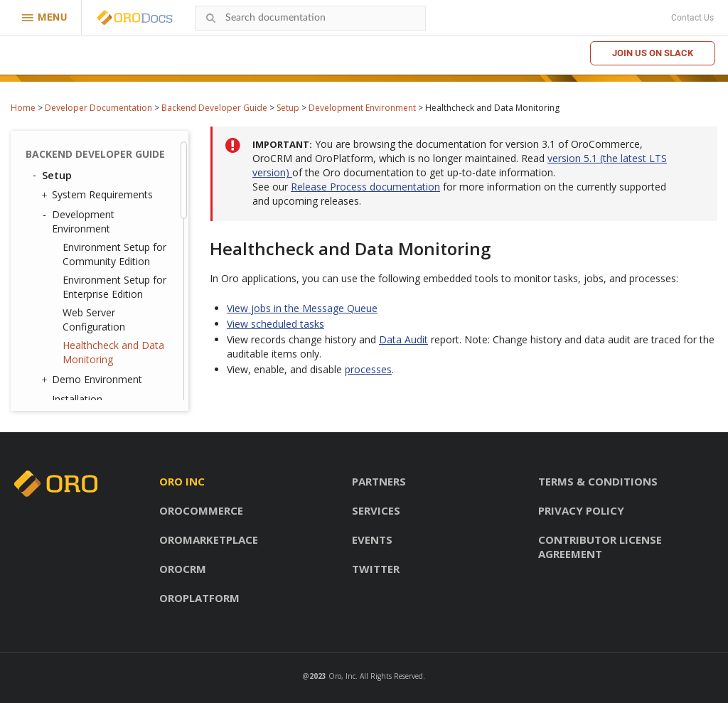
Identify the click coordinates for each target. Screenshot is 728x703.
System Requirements (99, 195)
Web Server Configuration (94, 320)
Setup (288, 108)
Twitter (376, 569)
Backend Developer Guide (214, 108)
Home (23, 108)
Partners (379, 481)
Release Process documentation (365, 187)
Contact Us (692, 18)
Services (376, 510)
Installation (77, 399)
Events (372, 540)
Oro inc (182, 481)
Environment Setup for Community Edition (114, 254)
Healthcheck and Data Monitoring (113, 352)
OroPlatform (199, 598)
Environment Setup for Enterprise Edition (114, 287)
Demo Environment (93, 380)
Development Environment (362, 108)
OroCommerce (201, 510)
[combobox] (310, 18)
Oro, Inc (342, 676)
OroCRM (183, 569)
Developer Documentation (98, 108)
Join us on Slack (653, 53)
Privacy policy (581, 510)
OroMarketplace (209, 540)
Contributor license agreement (600, 547)
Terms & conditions (598, 481)
